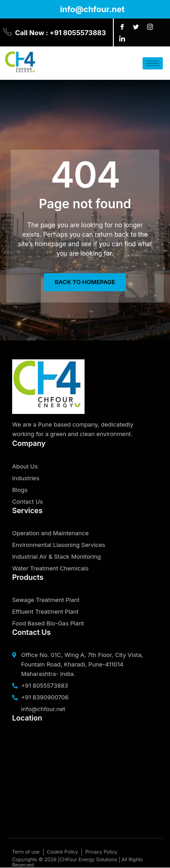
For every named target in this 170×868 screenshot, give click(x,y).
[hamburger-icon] (153, 63)
